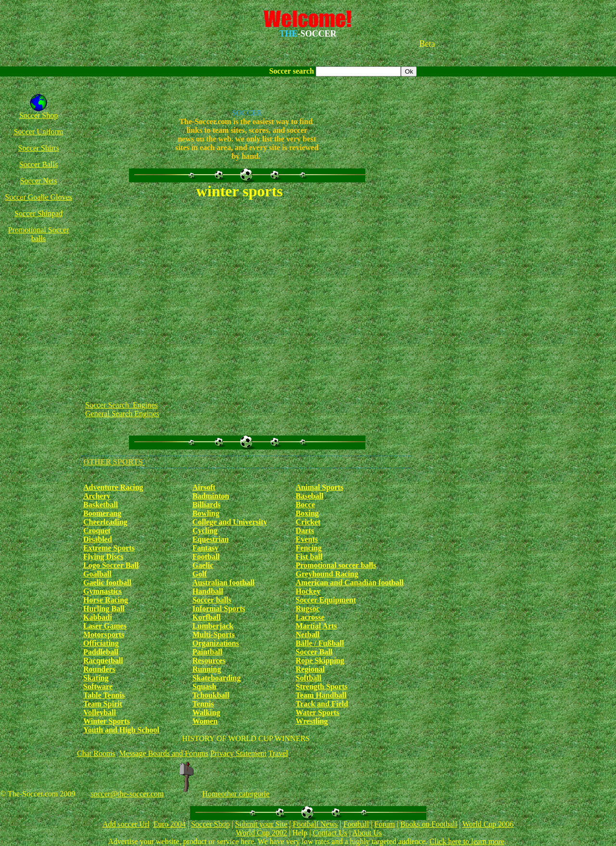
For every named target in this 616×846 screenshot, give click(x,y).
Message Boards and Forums (164, 753)
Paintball (207, 652)
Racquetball (103, 660)
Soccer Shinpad (38, 213)
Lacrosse (310, 617)
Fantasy (205, 548)
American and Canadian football (349, 583)
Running (207, 669)
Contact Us (330, 833)
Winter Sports (107, 721)
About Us (367, 833)
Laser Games (105, 626)
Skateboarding (217, 678)
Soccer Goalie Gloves (38, 197)
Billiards (207, 505)
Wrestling (312, 721)
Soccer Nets (39, 181)
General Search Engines (122, 414)
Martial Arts (316, 626)
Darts (305, 531)
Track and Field (322, 704)
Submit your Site (261, 824)
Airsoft (204, 487)
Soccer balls (212, 600)
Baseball (309, 496)
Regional (310, 669)
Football (206, 557)
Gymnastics (103, 591)
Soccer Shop (38, 115)
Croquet (97, 531)
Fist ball (309, 557)
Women (205, 721)
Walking (206, 712)
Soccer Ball (314, 652)
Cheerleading (105, 522)
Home (212, 794)
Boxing (307, 513)
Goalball (97, 574)
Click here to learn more (467, 841)
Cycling (205, 531)
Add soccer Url (126, 824)
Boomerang (102, 513)
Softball (308, 678)
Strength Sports (321, 686)
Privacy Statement (238, 753)
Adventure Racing (113, 487)
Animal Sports (319, 487)
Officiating (101, 643)
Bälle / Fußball (320, 643)
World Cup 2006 (488, 824)
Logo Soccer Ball (111, 565)
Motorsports (104, 634)
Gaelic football (107, 583)
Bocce (305, 505)
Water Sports (317, 712)
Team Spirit (103, 704)
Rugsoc (308, 609)
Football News (315, 824)
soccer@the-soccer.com (127, 794)
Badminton (211, 496)
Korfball (207, 617)
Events (307, 539)
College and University (230, 522)
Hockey (308, 591)
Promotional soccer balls (336, 565)
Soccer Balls (38, 164)
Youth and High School (121, 730)
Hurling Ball (104, 609)
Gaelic (203, 565)
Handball (208, 591)
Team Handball (321, 695)
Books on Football (429, 824)
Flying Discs (103, 557)
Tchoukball (211, 695)
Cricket (308, 522)
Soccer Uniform (39, 132)
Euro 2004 (170, 824)
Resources (209, 660)
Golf (200, 574)
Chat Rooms (96, 753)
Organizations (216, 643)
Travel (278, 753)
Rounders (99, 669)
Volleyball (100, 712)
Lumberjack (213, 626)
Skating (96, 678)
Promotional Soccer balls (39, 234)
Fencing (308, 548)
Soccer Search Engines (122, 405)
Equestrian (211, 539)
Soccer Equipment (326, 600)
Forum (385, 824)
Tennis (203, 704)
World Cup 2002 (261, 833)
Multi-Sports (214, 634)
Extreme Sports (109, 548)
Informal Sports (219, 609)
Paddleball (101, 652)
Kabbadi (98, 617)
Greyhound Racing (327, 574)
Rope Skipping (320, 660)
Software (98, 686)
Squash (205, 686)
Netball (308, 634)
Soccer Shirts (39, 148)
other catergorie (245, 794)
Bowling (206, 513)
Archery (97, 496)
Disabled (98, 539)
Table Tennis (104, 695)
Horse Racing (106, 600)
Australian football (224, 583)
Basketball (101, 505)
